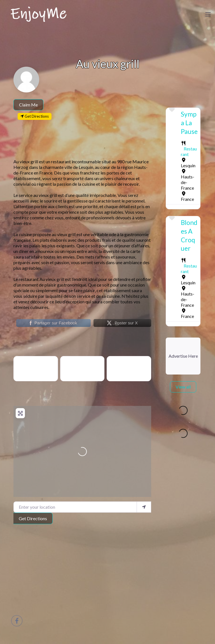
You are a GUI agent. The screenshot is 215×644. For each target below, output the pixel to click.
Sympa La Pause (189, 123)
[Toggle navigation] (208, 14)
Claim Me (28, 105)
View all (183, 387)
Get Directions (33, 518)
